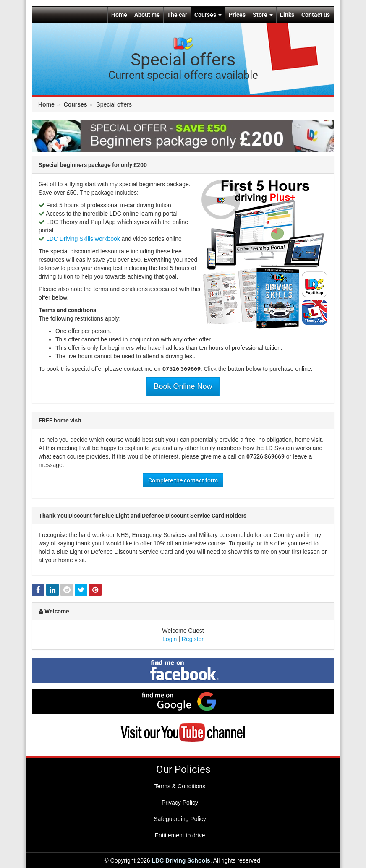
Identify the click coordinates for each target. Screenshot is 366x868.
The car (177, 15)
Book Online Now (183, 386)
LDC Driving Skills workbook (83, 239)
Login (170, 639)
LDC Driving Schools (181, 860)
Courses (208, 15)
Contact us (316, 15)
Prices (237, 15)
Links (287, 15)
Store (263, 15)
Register (193, 639)
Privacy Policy (180, 803)
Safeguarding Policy (180, 819)
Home (119, 15)
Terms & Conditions (180, 786)
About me (147, 15)
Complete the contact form (183, 480)
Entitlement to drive (180, 835)
